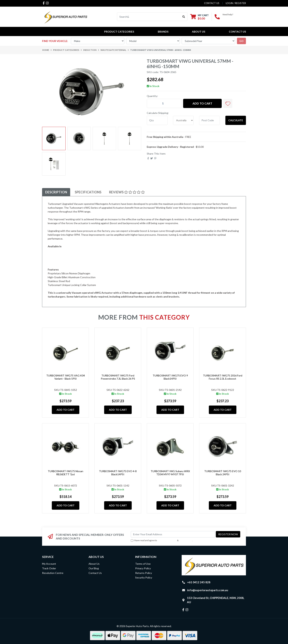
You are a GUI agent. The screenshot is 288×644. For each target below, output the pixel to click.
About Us (199, 32)
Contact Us (237, 32)
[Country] (183, 120)
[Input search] (149, 17)
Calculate (236, 120)
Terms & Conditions (167, 540)
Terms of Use (143, 564)
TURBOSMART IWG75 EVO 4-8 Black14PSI (118, 473)
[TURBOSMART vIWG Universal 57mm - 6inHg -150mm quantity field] (164, 103)
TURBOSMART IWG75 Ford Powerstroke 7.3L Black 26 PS (118, 377)
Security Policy (144, 577)
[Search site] (184, 17)
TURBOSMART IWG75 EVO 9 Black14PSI (170, 377)
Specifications (88, 192)
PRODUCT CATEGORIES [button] (119, 32)
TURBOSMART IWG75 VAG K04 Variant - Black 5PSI (66, 377)
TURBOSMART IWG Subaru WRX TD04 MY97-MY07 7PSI (170, 473)
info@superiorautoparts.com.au (208, 590)
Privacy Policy (186, 540)
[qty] (157, 120)
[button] (228, 103)
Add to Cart (202, 103)
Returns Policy (144, 573)
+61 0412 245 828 (234, 18)
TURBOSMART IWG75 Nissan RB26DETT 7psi (65, 473)
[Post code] (209, 120)
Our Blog (94, 568)
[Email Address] (173, 534)
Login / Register (236, 3)
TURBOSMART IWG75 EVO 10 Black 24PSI (223, 473)
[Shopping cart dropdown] (199, 17)
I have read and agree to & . (162, 540)
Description (56, 192)
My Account (49, 564)
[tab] (56, 192)
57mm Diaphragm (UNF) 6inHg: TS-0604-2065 (74, 250)
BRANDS (163, 32)
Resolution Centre (53, 573)
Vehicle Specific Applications (64, 258)
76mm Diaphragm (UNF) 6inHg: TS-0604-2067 (74, 254)
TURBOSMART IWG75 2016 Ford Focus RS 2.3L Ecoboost (223, 377)
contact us (212, 3)
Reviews (127, 192)
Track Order (49, 568)
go (241, 41)
